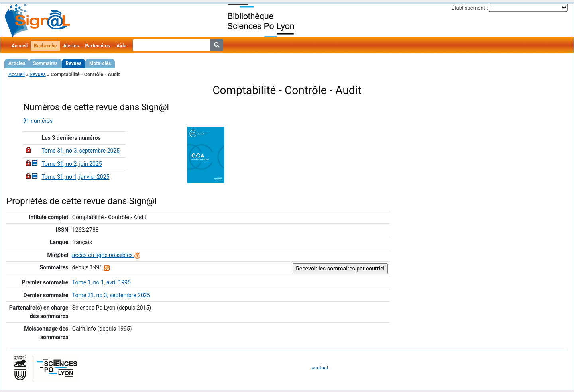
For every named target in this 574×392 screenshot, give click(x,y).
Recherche (45, 46)
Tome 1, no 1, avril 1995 (101, 282)
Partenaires (98, 46)
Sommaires (45, 63)
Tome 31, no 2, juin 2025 (72, 164)
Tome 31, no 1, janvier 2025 (75, 177)
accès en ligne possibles (106, 255)
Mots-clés (100, 63)
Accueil (20, 46)
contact (320, 367)
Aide (121, 46)
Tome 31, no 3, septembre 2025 (81, 151)
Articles (17, 63)
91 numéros (38, 121)
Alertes (71, 46)
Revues (74, 63)
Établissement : (470, 8)
